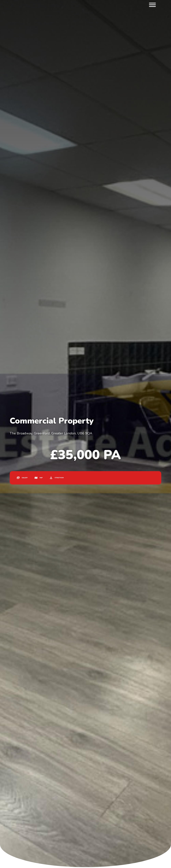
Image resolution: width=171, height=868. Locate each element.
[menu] (152, 5)
